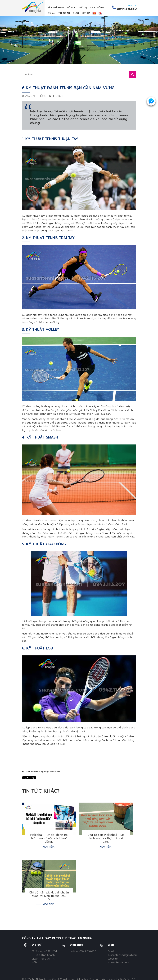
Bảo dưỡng (97, 7)
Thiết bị (82, 7)
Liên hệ (86, 13)
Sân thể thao (56, 7)
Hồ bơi (71, 7)
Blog (76, 13)
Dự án (52, 13)
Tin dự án (64, 13)
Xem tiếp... (49, 847)
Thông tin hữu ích (50, 96)
